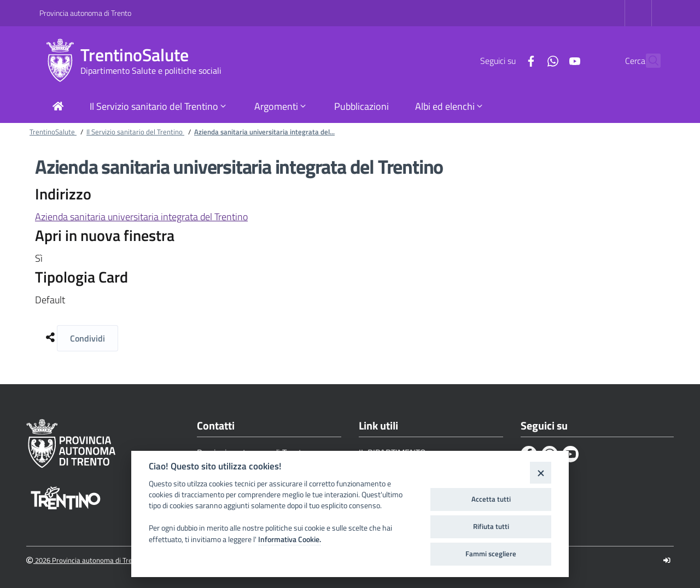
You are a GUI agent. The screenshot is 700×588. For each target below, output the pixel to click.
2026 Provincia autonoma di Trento (84, 560)
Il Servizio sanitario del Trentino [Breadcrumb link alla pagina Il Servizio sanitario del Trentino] (135, 132)
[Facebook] (507, 60)
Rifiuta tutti (491, 526)
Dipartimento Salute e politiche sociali (151, 70)
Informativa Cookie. (290, 539)
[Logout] (667, 560)
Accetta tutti (491, 499)
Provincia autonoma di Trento (85, 13)
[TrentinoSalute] (60, 61)
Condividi (87, 338)
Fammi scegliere (491, 554)
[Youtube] (551, 60)
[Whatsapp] (529, 60)
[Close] (541, 472)
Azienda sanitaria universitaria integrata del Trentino (141, 217)
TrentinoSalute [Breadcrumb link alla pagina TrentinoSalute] (53, 132)
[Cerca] (647, 61)
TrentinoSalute (135, 55)
